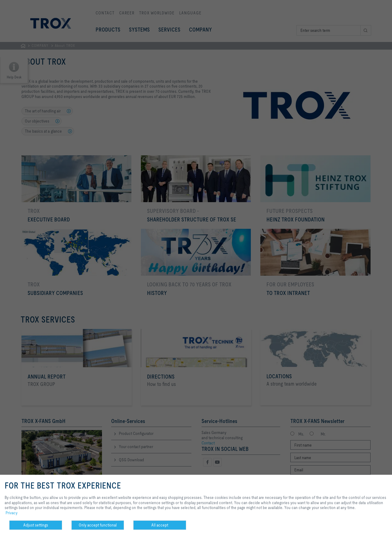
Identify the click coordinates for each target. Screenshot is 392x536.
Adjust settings (36, 525)
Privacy (11, 513)
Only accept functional (98, 525)
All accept (160, 525)
